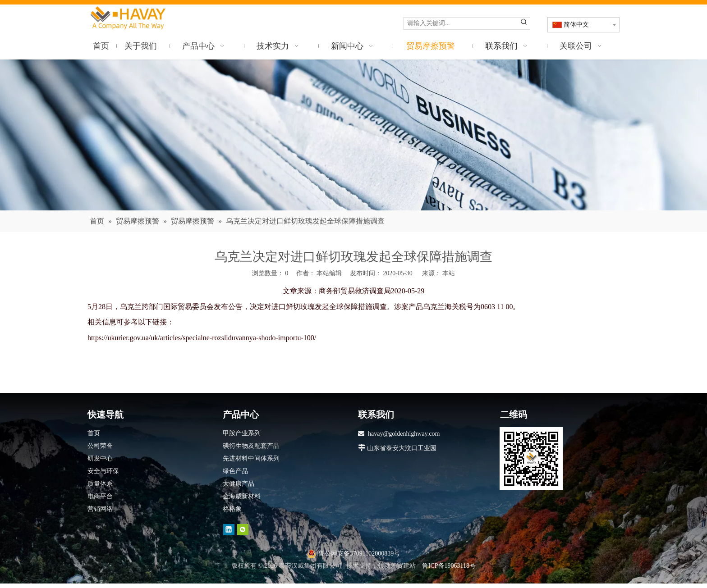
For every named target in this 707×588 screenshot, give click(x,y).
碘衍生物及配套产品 (251, 446)
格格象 (232, 509)
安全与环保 (103, 471)
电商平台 (100, 496)
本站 (449, 273)
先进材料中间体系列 (251, 458)
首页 (94, 433)
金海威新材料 (242, 496)
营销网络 (100, 509)
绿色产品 (235, 471)
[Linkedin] (229, 530)
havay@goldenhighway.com (404, 434)
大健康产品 (239, 484)
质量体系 (100, 484)
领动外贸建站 (397, 566)
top (688, 549)
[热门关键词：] (524, 23)
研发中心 (100, 458)
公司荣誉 (100, 446)
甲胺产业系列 (242, 433)
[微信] (243, 530)
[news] (353, 135)
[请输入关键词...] (461, 23)
